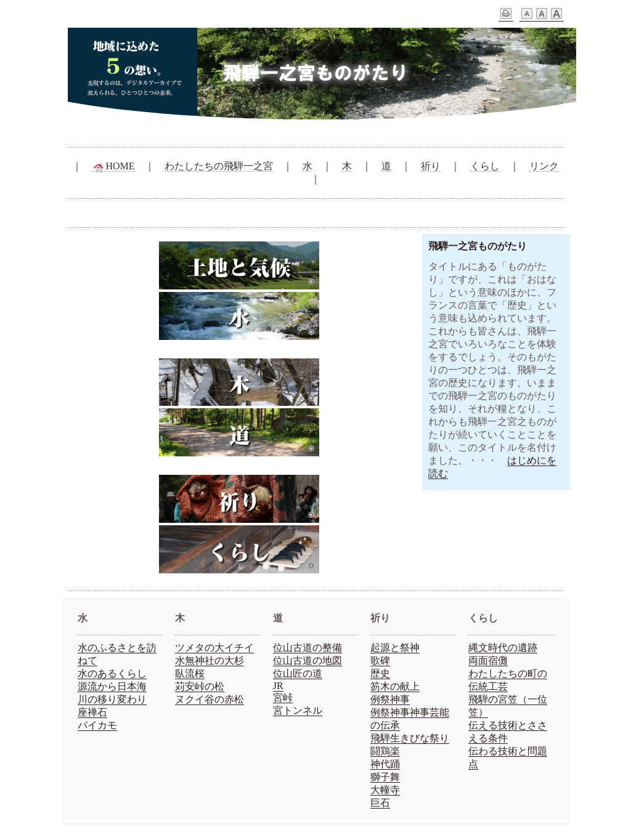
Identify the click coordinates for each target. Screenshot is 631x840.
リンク (544, 166)
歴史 (380, 673)
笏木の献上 (395, 686)
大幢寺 (385, 790)
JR (278, 686)
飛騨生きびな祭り (410, 738)
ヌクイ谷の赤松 (210, 699)
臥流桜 (190, 673)
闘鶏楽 (385, 751)
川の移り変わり (112, 699)
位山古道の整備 (307, 648)
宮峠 (283, 697)
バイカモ (97, 725)
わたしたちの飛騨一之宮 (219, 166)
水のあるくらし (112, 673)
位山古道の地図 (307, 660)
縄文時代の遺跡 (503, 648)
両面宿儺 (488, 660)
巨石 (380, 803)
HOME (113, 166)
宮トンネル (298, 710)
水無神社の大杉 (210, 660)
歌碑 (380, 660)
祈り (431, 166)
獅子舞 (385, 777)
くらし (485, 166)
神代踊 (385, 764)
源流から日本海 (112, 686)
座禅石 (92, 712)
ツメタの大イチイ (214, 648)
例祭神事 (390, 699)
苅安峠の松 (200, 686)
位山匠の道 (298, 673)
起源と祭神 (395, 648)
